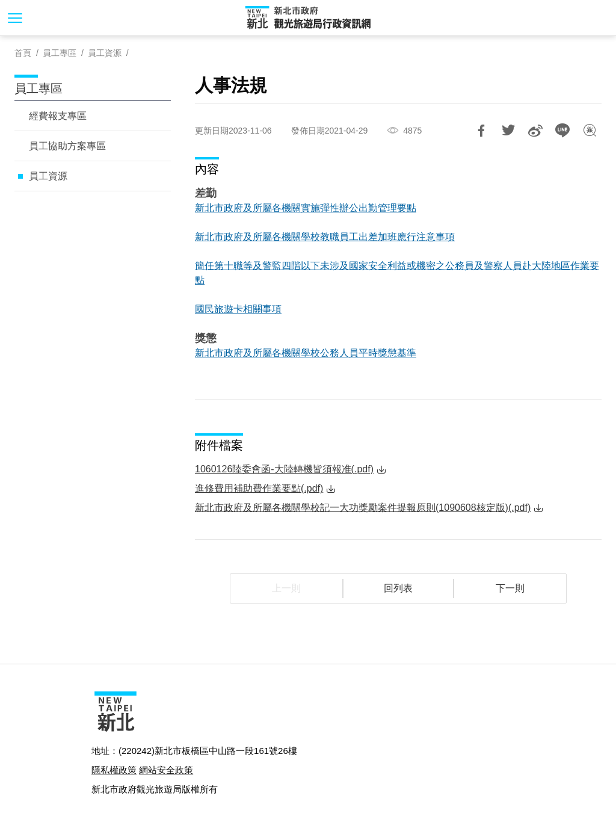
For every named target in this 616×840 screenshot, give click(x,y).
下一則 (510, 588)
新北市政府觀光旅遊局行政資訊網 (308, 18)
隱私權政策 (114, 770)
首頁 (23, 53)
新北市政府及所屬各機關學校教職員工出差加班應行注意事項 (325, 237)
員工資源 (105, 53)
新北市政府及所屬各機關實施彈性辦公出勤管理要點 (306, 208)
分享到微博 (535, 131)
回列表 (398, 588)
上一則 (286, 588)
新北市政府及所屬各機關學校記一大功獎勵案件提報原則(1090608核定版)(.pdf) (363, 508)
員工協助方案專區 (67, 146)
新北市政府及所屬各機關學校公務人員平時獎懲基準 (306, 353)
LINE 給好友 (562, 131)
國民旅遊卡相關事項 (238, 309)
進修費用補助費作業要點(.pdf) (259, 488)
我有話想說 (590, 131)
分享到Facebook (481, 131)
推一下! (508, 131)
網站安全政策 (166, 770)
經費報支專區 (58, 116)
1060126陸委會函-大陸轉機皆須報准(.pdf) (284, 469)
